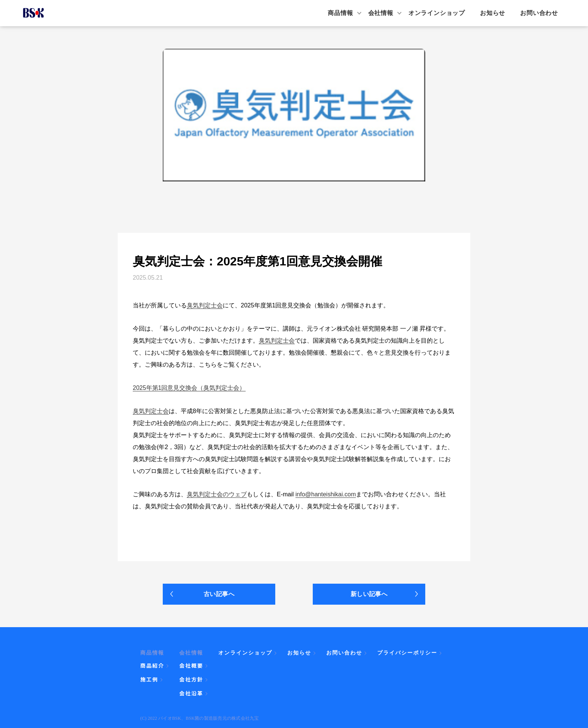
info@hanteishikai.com (326, 494)
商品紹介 (152, 665)
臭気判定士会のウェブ (217, 494)
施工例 (149, 679)
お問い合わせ (539, 13)
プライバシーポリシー (407, 653)
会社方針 (191, 679)
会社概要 (191, 665)
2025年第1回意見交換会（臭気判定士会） (189, 388)
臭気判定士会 (205, 305)
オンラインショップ (437, 13)
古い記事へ (219, 594)
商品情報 (340, 13)
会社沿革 (191, 693)
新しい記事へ (369, 594)
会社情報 (381, 13)
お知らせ (493, 13)
